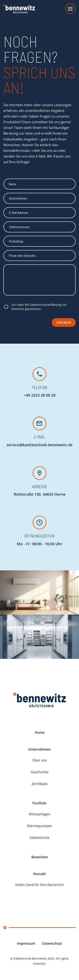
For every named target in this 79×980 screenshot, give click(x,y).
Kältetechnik (39, 838)
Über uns (40, 760)
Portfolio (39, 803)
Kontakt (40, 874)
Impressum (26, 943)
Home (40, 732)
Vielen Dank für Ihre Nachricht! (39, 885)
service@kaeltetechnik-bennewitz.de (39, 445)
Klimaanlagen (40, 814)
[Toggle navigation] (70, 9)
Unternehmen (39, 749)
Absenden (64, 322)
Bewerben (40, 857)
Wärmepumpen (39, 826)
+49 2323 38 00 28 (40, 395)
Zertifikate (40, 784)
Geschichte (40, 772)
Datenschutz (52, 943)
